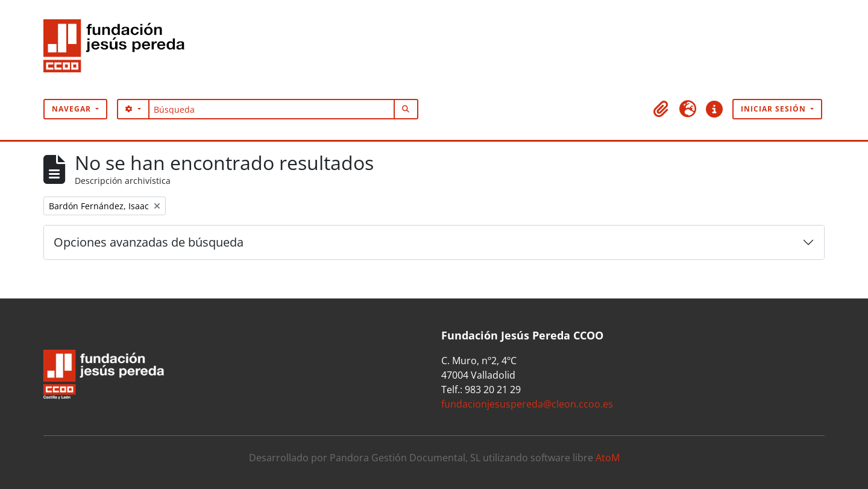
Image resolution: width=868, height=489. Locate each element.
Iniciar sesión (775, 109)
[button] (661, 109)
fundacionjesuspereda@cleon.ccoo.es (527, 404)
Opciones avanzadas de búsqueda (149, 242)
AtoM (608, 458)
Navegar (73, 109)
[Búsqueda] (272, 109)
